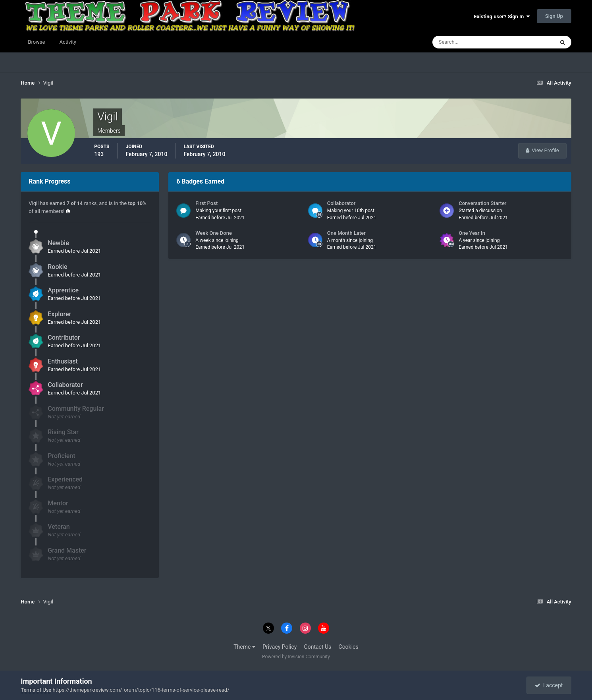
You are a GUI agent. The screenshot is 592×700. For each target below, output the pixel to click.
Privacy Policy (280, 647)
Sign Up (554, 16)
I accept (549, 685)
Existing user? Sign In (501, 16)
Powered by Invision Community (296, 657)
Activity (68, 42)
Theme (244, 647)
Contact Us (318, 647)
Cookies (349, 647)
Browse (36, 42)
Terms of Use (36, 690)
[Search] (469, 42)
